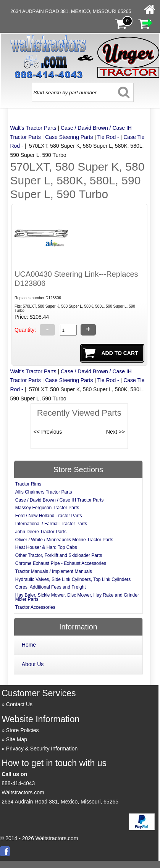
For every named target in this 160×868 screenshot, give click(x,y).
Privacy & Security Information (42, 749)
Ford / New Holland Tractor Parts (49, 516)
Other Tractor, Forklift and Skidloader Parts (59, 555)
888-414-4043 (18, 783)
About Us (33, 664)
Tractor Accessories (35, 607)
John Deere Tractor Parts (41, 532)
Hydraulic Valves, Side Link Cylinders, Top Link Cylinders (73, 579)
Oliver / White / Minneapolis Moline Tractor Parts (64, 540)
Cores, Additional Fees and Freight (51, 587)
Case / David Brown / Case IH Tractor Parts (59, 500)
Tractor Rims (28, 484)
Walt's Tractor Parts (33, 128)
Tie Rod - (108, 137)
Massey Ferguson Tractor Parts (47, 508)
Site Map (17, 739)
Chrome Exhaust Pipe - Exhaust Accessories (61, 563)
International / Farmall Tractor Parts (51, 524)
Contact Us (19, 704)
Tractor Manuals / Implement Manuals (54, 571)
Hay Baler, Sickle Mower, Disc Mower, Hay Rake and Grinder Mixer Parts (77, 597)
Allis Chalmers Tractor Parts (44, 492)
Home (29, 645)
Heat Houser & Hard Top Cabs (46, 547)
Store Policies (23, 730)
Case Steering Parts (69, 137)
